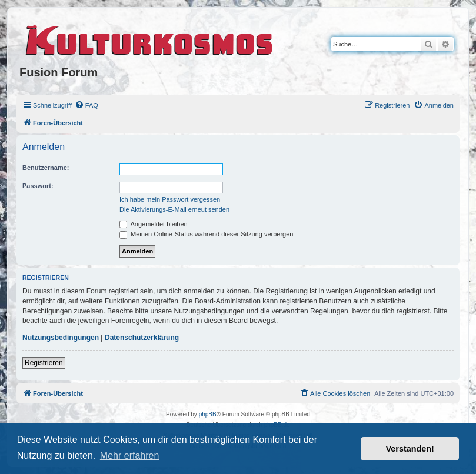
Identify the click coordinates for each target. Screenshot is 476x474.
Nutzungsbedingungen (61, 338)
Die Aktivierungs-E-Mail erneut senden (174, 209)
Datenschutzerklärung (142, 338)
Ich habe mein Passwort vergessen (170, 199)
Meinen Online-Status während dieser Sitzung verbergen (206, 234)
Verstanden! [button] (410, 449)
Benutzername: (46, 168)
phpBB (208, 414)
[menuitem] (86, 105)
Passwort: (38, 186)
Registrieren (44, 363)
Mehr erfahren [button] (130, 455)
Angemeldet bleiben (154, 224)
